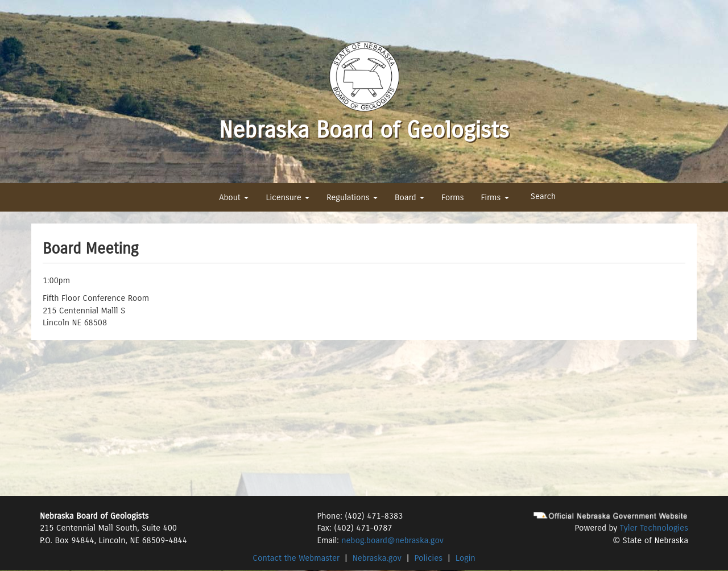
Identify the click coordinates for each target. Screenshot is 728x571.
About (234, 197)
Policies (429, 558)
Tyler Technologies (654, 528)
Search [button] (543, 196)
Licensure (288, 197)
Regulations (352, 197)
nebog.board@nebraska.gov (392, 540)
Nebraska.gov (377, 558)
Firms (495, 197)
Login (466, 558)
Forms (452, 197)
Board (409, 197)
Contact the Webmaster (296, 558)
